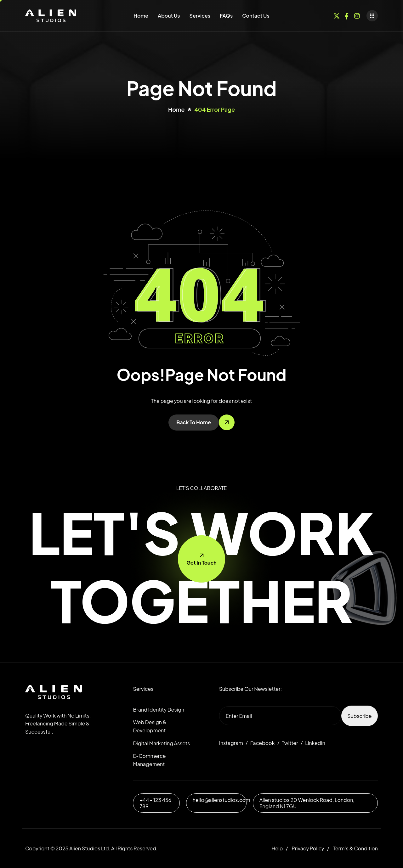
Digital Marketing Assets (161, 743)
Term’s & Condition (355, 848)
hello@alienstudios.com (221, 800)
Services (200, 16)
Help (277, 848)
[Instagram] (357, 15)
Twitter (290, 743)
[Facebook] (347, 15)
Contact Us (256, 16)
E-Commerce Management (149, 760)
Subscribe (360, 716)
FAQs (226, 16)
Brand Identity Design (159, 710)
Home (141, 16)
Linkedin (315, 743)
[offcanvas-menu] (372, 16)
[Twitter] (337, 15)
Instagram (231, 743)
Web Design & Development (150, 726)
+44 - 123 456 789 (155, 803)
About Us (169, 16)
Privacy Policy (308, 848)
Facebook (263, 743)
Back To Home (194, 422)
